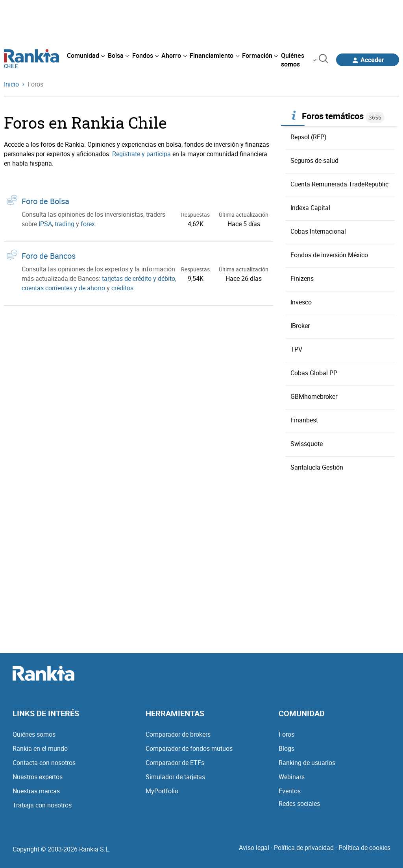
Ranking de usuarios (307, 763)
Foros (287, 734)
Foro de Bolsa (45, 201)
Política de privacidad (304, 848)
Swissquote (307, 444)
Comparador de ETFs (175, 763)
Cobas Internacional (318, 231)
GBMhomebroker (314, 396)
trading (65, 224)
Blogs (287, 748)
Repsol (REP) (309, 137)
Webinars (292, 777)
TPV (296, 349)
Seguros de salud (314, 160)
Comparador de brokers (178, 734)
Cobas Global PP (314, 373)
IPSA (45, 224)
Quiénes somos (34, 734)
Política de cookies (364, 848)
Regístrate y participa (141, 154)
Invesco (301, 302)
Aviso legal (254, 848)
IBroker (300, 326)
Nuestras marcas (36, 791)
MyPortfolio (162, 791)
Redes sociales (299, 803)
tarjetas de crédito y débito (139, 278)
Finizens (302, 278)
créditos (122, 288)
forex (88, 224)
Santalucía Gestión (317, 467)
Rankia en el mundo (40, 748)
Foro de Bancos (49, 256)
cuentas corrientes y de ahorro (63, 288)
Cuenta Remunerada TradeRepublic (339, 184)
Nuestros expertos (38, 777)
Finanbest (304, 420)
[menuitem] (86, 55)
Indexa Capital (310, 208)
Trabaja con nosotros (42, 805)
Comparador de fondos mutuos (189, 748)
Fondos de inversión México (329, 255)
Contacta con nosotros (44, 763)
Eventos (290, 791)
